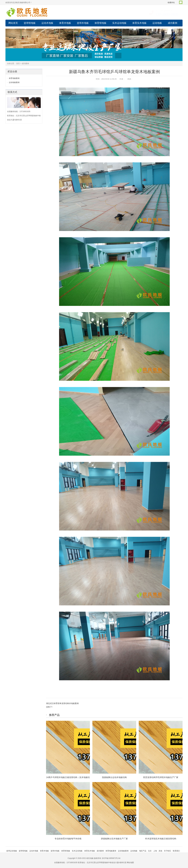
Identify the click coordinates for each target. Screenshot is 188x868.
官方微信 (181, 2)
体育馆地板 (100, 23)
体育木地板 (65, 23)
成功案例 (173, 23)
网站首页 (13, 23)
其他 (160, 851)
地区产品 (143, 851)
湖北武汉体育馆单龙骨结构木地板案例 (62, 703)
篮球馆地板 (30, 23)
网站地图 (130, 863)
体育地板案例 (14, 78)
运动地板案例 (14, 82)
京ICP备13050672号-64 (111, 858)
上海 (155, 851)
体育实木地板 (139, 23)
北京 (150, 851)
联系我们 (176, 851)
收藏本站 (171, 3)
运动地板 (157, 23)
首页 (18, 64)
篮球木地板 (83, 23)
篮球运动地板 (12, 851)
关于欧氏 (167, 851)
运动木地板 (47, 23)
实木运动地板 (119, 23)
